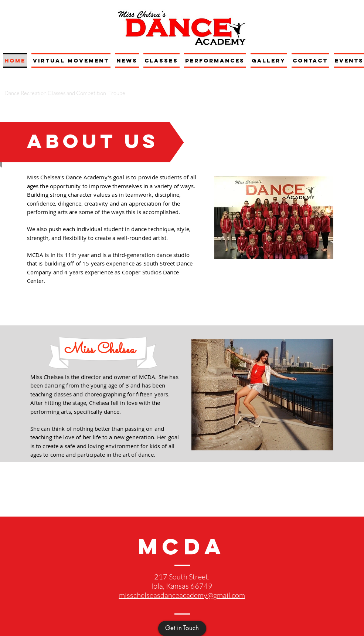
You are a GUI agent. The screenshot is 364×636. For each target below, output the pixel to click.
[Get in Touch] (182, 628)
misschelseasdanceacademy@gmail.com (182, 595)
